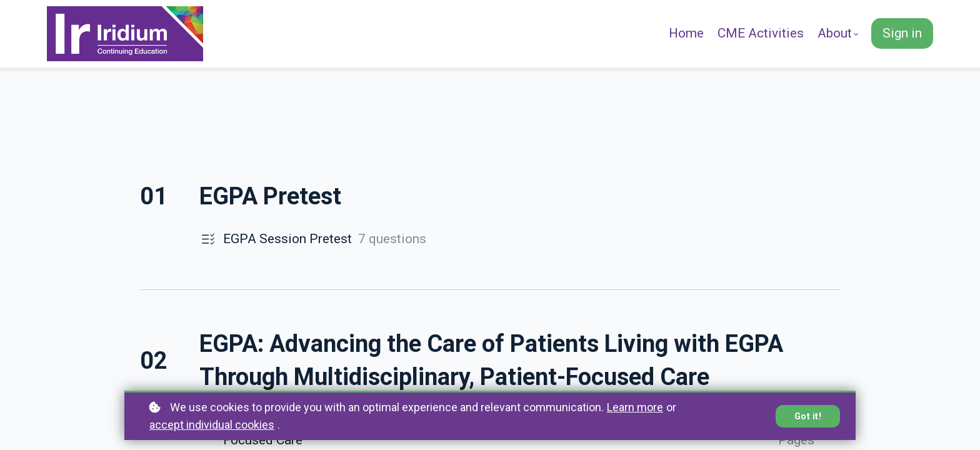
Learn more (635, 407)
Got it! (808, 416)
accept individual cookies (212, 425)
